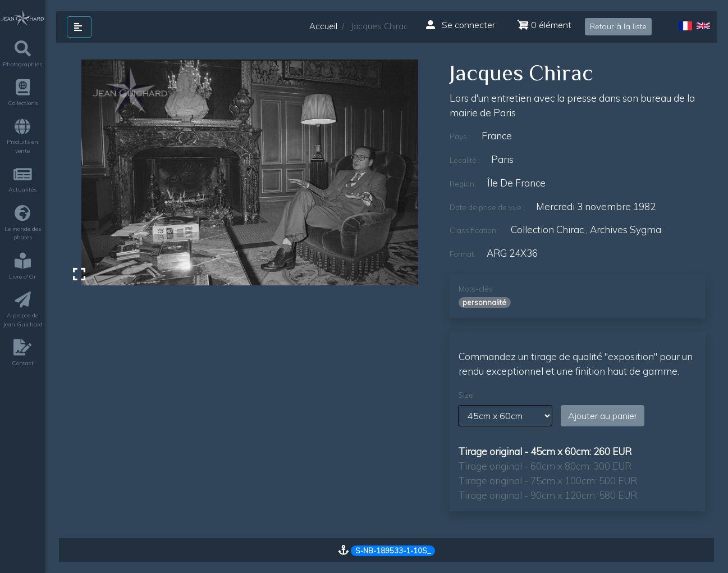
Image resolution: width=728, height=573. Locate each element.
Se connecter (461, 25)
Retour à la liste (618, 26)
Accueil (323, 26)
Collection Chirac (547, 229)
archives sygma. (626, 229)
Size (466, 395)
